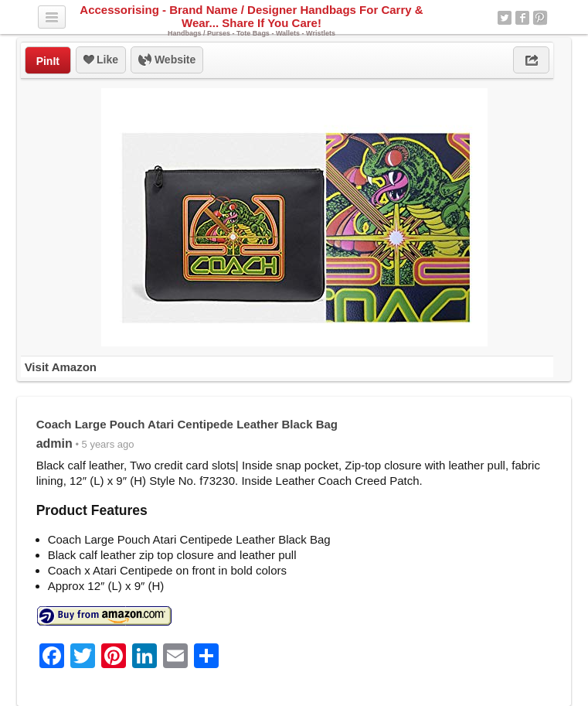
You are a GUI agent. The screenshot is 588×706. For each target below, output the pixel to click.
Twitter (505, 18)
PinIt (48, 61)
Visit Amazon (61, 367)
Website (167, 60)
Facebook (522, 18)
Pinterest (540, 18)
